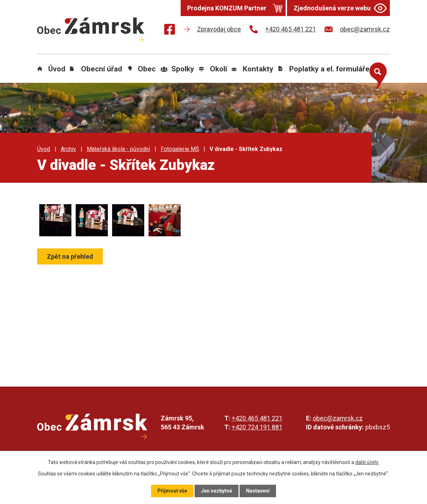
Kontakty (258, 69)
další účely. (367, 462)
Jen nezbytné (217, 491)
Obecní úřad (102, 69)
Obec (147, 69)
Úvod (57, 69)
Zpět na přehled (70, 256)
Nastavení (258, 491)
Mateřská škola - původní (118, 149)
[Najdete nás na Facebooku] (170, 31)
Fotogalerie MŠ (180, 149)
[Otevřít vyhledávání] (376, 74)
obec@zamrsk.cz (338, 418)
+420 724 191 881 (257, 427)
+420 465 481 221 (257, 418)
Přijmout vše (172, 491)
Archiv (68, 149)
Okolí (218, 69)
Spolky (183, 69)
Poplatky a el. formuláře (329, 69)
